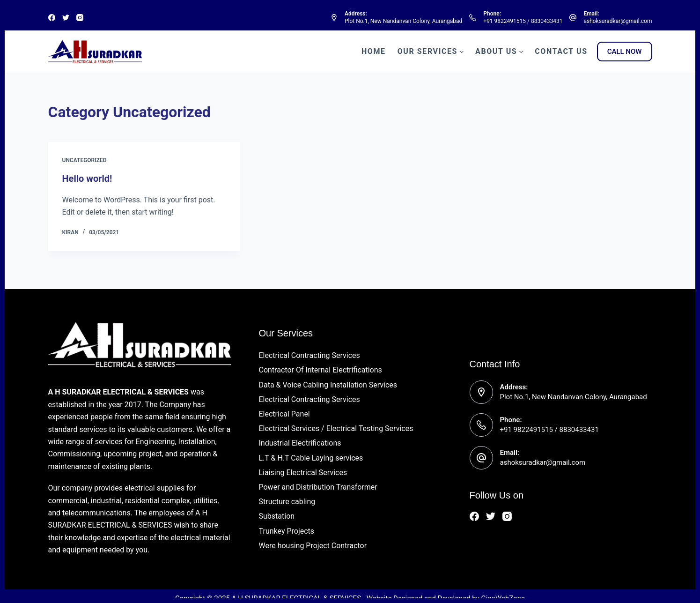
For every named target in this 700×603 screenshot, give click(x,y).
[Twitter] (66, 18)
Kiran (70, 232)
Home (374, 51)
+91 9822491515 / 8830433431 (523, 21)
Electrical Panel (284, 414)
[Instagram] (80, 18)
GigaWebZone (503, 598)
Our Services (431, 52)
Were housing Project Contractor (313, 546)
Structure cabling (287, 502)
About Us (499, 52)
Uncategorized (85, 160)
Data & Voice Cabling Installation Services (328, 385)
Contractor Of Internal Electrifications (321, 370)
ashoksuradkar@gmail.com (618, 21)
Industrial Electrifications (300, 443)
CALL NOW (625, 52)
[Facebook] (52, 18)
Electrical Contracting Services (309, 355)
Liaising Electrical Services (303, 473)
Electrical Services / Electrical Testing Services (336, 428)
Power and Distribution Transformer (318, 487)
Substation (277, 516)
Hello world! (87, 179)
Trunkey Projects (287, 531)
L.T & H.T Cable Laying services (311, 458)
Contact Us (561, 51)
